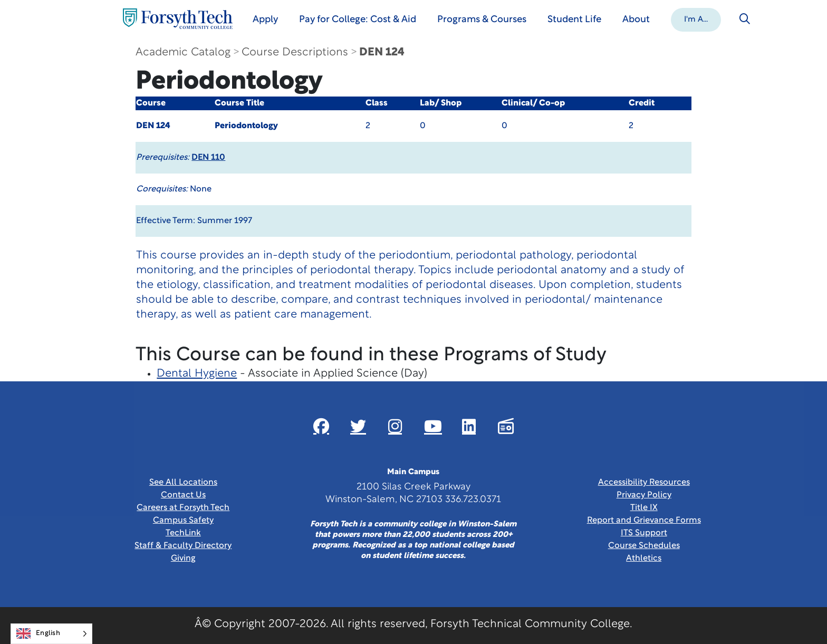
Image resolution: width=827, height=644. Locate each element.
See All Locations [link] (183, 483)
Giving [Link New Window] (183, 559)
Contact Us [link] (183, 495)
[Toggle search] (745, 19)
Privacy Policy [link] (644, 495)
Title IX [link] (644, 508)
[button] (696, 19)
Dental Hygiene (197, 374)
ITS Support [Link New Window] (644, 533)
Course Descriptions (295, 52)
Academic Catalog (183, 52)
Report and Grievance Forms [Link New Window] (644, 521)
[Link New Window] (321, 426)
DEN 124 (382, 52)
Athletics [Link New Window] (644, 559)
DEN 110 (208, 158)
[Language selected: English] (51, 634)
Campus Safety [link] (183, 521)
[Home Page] (178, 19)
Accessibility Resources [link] (644, 483)
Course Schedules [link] (644, 546)
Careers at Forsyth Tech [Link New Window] (183, 508)
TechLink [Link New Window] (183, 533)
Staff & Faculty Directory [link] (183, 546)
